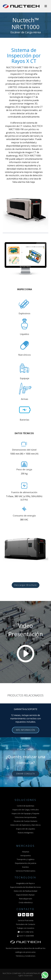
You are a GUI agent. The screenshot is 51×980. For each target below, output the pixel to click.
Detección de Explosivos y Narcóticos (26, 825)
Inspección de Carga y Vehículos (26, 810)
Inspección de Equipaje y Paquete (26, 813)
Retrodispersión (26, 899)
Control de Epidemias (26, 806)
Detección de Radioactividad (26, 891)
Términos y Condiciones (26, 956)
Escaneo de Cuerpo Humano (26, 821)
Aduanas (26, 852)
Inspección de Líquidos (26, 829)
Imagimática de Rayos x (26, 883)
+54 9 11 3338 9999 (26, 936)
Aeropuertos (26, 855)
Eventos (26, 867)
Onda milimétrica (26, 902)
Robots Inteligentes (26, 833)
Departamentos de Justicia (26, 863)
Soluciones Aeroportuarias (26, 817)
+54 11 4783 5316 (27, 932)
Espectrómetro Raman (26, 895)
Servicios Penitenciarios (26, 871)
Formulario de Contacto (26, 924)
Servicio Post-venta (26, 920)
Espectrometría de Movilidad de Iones (26, 887)
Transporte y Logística (26, 859)
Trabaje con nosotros (26, 928)
